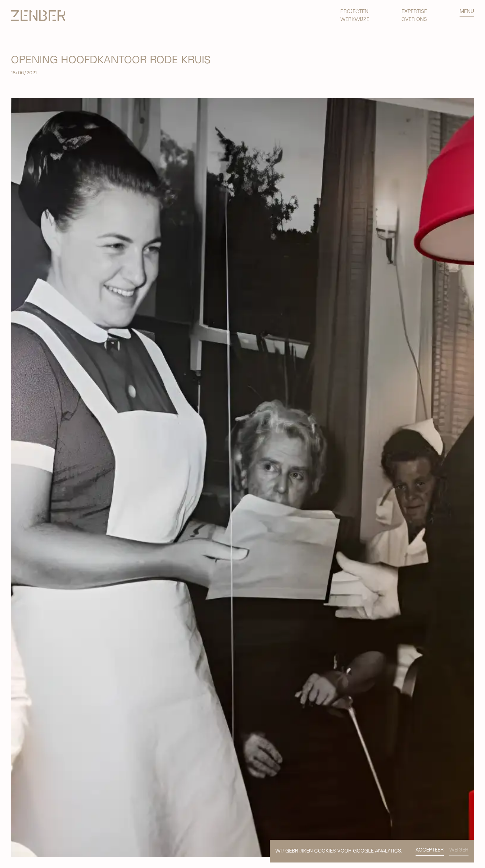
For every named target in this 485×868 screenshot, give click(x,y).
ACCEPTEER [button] (430, 850)
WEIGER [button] (459, 850)
